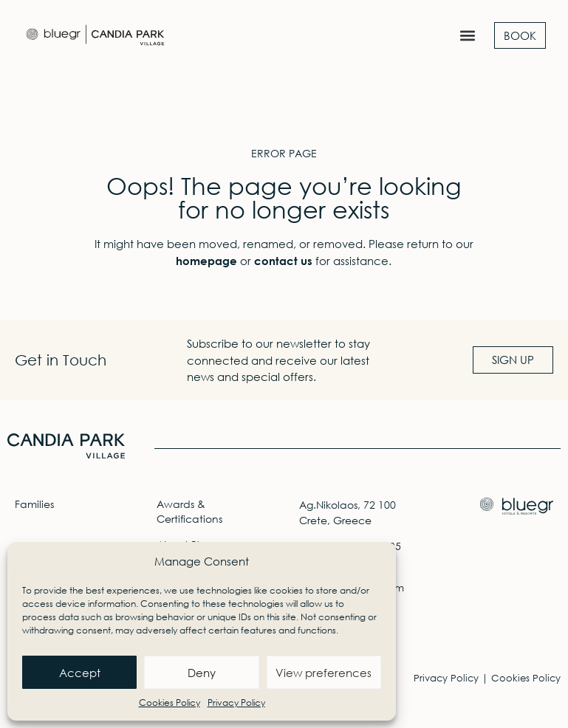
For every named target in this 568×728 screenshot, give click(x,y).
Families (34, 504)
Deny (202, 673)
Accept (80, 673)
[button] (467, 36)
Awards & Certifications (189, 511)
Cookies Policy (170, 703)
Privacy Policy (236, 703)
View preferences (324, 673)
